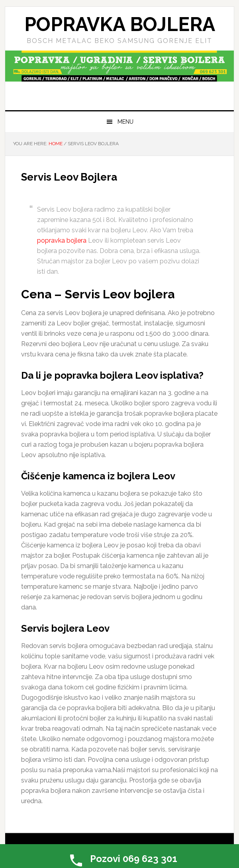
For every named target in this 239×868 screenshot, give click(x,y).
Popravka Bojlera (120, 24)
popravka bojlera (62, 240)
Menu (125, 122)
